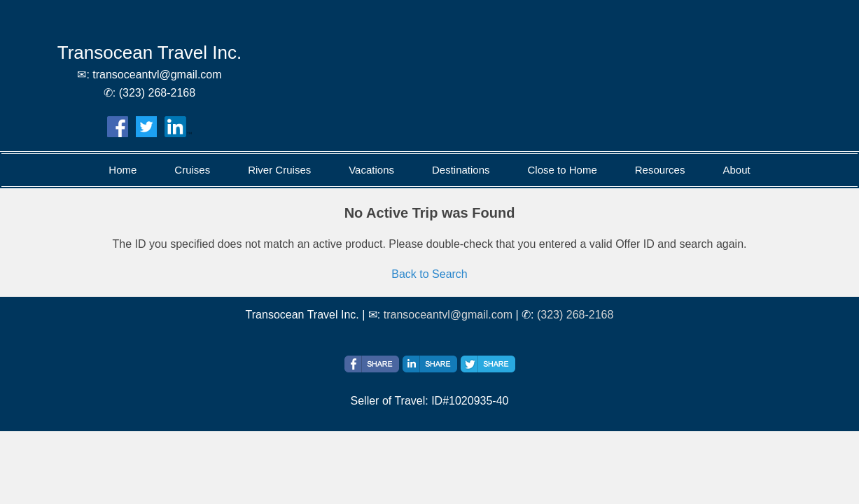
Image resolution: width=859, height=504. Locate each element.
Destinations (461, 170)
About (736, 170)
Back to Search (429, 274)
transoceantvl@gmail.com (448, 315)
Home (123, 170)
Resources (660, 170)
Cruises (192, 170)
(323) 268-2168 (575, 315)
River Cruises (279, 170)
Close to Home (563, 170)
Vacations (371, 170)
